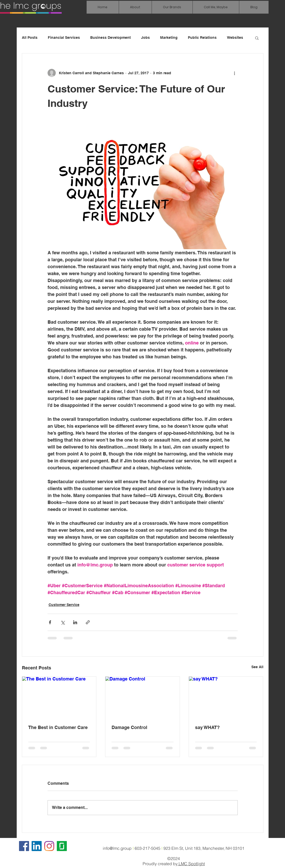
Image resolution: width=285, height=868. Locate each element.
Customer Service (64, 605)
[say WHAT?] (226, 697)
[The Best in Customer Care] (59, 697)
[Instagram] (49, 846)
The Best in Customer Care (58, 727)
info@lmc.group (117, 848)
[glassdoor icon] (62, 846)
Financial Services (64, 38)
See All (257, 667)
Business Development (111, 38)
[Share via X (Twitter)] (63, 622)
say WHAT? (207, 727)
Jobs (145, 38)
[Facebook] (24, 846)
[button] (172, 7)
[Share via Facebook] (50, 622)
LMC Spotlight (191, 864)
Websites (235, 38)
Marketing (169, 38)
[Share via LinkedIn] (75, 622)
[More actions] (235, 73)
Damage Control (129, 727)
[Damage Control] (143, 697)
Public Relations (202, 38)
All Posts (30, 38)
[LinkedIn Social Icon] (37, 846)
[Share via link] (88, 622)
